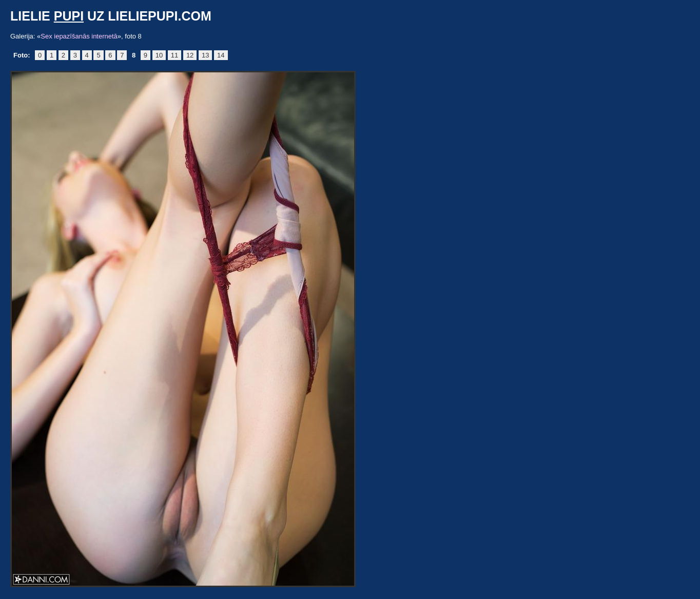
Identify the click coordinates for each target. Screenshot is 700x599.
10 (159, 55)
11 (174, 55)
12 (190, 55)
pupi (69, 16)
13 (205, 55)
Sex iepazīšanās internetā (79, 36)
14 (221, 55)
